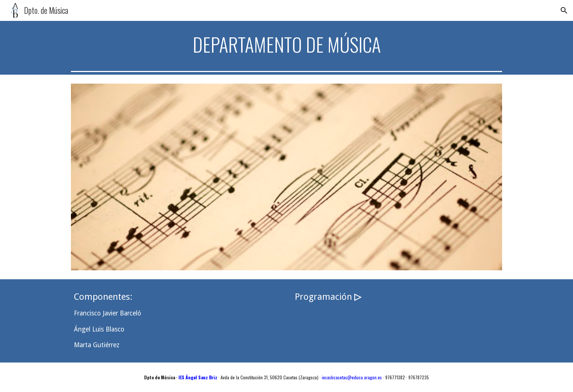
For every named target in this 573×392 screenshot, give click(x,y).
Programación (325, 297)
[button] (564, 10)
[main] (286, 44)
